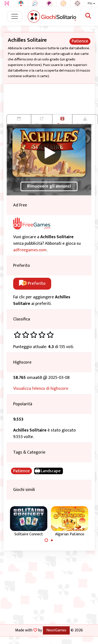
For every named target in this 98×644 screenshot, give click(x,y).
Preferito (32, 284)
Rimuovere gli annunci (49, 186)
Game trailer (62, 120)
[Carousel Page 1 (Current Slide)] (46, 540)
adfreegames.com (30, 250)
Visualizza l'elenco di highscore (41, 389)
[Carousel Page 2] (52, 540)
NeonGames (56, 630)
